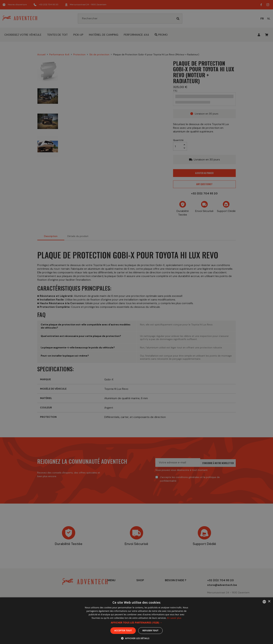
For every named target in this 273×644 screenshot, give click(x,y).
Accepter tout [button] (123, 631)
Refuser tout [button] (150, 631)
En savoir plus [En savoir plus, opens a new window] (174, 618)
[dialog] (136, 322)
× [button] (269, 601)
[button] (136, 623)
